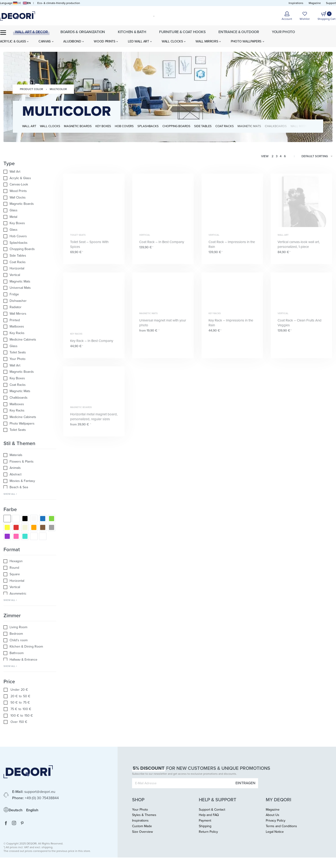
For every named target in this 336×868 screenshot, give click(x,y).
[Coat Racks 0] (30, 262)
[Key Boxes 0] (30, 223)
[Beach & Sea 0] (30, 487)
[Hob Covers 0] (30, 236)
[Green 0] (52, 519)
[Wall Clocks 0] (30, 198)
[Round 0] (30, 568)
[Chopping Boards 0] (30, 249)
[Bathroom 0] (30, 653)
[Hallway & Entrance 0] (30, 660)
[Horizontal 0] (30, 268)
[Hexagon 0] (30, 561)
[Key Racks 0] (30, 333)
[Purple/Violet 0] (7, 536)
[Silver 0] (43, 536)
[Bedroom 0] (30, 634)
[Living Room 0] (30, 627)
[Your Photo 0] (30, 359)
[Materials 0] (30, 455)
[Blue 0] (43, 519)
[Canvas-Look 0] (30, 185)
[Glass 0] (30, 210)
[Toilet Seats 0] (30, 352)
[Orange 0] (34, 527)
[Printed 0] (30, 320)
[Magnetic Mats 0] (30, 282)
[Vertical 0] (30, 275)
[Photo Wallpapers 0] (30, 424)
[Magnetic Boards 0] (30, 204)
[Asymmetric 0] (30, 594)
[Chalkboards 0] (30, 398)
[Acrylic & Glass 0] (30, 178)
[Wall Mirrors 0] (30, 314)
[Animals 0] (30, 468)
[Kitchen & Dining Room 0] (30, 647)
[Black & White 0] (16, 519)
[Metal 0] (30, 217)
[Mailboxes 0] (30, 327)
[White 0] (34, 519)
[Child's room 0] (30, 640)
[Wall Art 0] (30, 172)
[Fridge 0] (30, 294)
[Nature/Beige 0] (25, 527)
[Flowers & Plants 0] (30, 462)
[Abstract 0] (30, 474)
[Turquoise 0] (25, 536)
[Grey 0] (52, 527)
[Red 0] (16, 527)
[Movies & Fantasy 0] (30, 481)
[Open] (305, 16)
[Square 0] (30, 574)
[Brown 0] (43, 527)
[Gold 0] (34, 536)
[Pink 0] (16, 536)
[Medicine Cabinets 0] (30, 340)
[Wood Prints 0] (30, 191)
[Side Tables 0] (30, 256)
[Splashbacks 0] (30, 243)
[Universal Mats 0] (30, 288)
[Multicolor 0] (7, 519)
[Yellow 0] (7, 527)
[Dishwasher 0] (30, 301)
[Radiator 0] (30, 307)
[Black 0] (25, 519)
